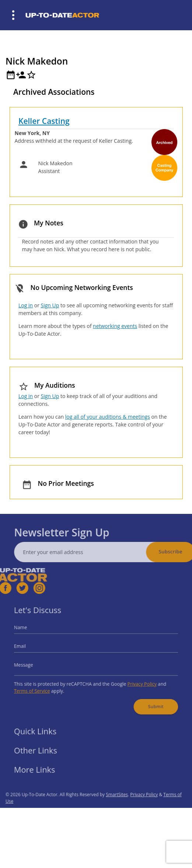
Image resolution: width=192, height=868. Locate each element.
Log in (26, 305)
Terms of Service (41, 686)
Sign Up (50, 305)
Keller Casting (44, 121)
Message (34, 664)
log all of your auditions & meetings (108, 417)
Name (31, 632)
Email (31, 648)
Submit (147, 700)
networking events (115, 326)
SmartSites (117, 807)
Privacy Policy (136, 680)
